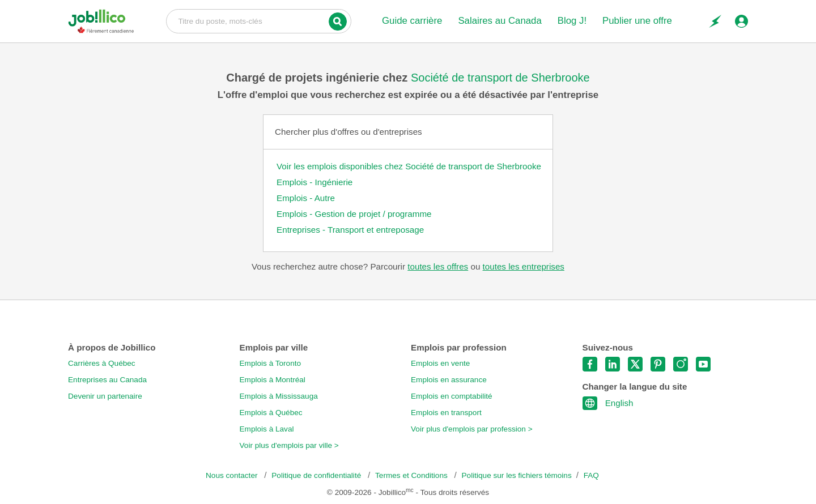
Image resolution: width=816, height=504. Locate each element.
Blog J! (572, 21)
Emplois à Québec (271, 413)
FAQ (591, 475)
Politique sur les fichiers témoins (517, 475)
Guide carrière (412, 21)
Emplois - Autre (306, 198)
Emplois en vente (440, 363)
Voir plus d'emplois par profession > (472, 429)
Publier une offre (637, 21)
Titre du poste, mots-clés (259, 20)
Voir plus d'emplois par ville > (289, 445)
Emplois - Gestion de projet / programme (354, 214)
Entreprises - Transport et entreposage (350, 230)
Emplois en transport (446, 413)
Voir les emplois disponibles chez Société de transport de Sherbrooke (409, 166)
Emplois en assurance (449, 380)
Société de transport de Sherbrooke (500, 78)
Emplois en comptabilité (452, 396)
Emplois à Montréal (273, 380)
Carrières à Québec (102, 363)
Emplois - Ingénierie (314, 182)
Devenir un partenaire (105, 396)
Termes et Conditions (412, 475)
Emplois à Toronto (271, 363)
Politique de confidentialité (317, 475)
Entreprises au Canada (107, 380)
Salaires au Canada (500, 21)
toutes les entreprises (524, 266)
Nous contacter (233, 475)
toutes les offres (438, 266)
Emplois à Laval (267, 429)
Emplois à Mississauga (279, 396)
